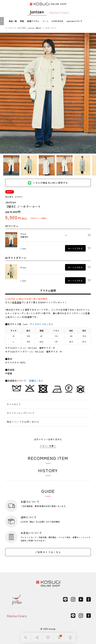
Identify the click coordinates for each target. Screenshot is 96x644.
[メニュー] (70, 638)
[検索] (26, 638)
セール (45, 21)
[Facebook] (89, 599)
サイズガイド (14, 404)
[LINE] (65, 599)
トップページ (11, 28)
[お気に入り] (48, 638)
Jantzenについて (74, 21)
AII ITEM (22, 28)
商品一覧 (13, 21)
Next (94, 93)
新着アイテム (33, 21)
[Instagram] (73, 599)
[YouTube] (81, 599)
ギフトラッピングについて (21, 413)
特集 (22, 21)
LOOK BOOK (57, 21)
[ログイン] (37, 638)
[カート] (59, 638)
